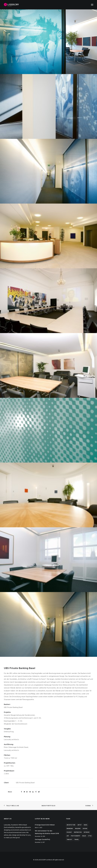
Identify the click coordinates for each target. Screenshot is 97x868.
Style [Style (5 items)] (90, 836)
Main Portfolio (49, 806)
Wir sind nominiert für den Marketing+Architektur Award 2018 (47, 832)
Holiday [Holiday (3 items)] (69, 832)
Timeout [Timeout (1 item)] (69, 840)
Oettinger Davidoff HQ (42, 840)
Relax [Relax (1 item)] (84, 836)
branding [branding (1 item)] (70, 829)
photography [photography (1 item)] (76, 836)
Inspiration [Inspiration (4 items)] (78, 832)
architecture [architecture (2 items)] (71, 825)
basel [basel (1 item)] (86, 825)
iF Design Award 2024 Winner (45, 825)
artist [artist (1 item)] (80, 825)
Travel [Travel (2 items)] (76, 840)
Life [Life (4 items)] (68, 836)
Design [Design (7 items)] (85, 829)
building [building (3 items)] (78, 829)
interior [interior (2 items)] (87, 832)
